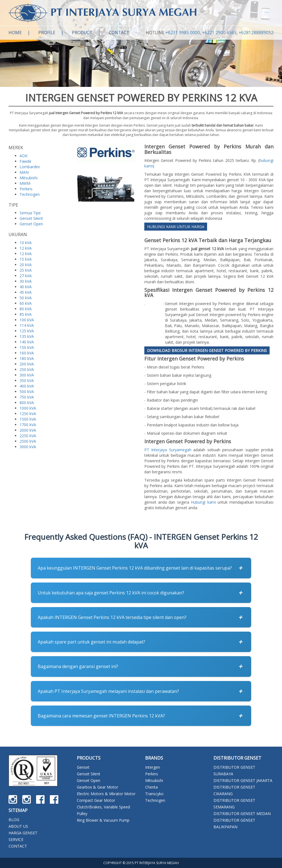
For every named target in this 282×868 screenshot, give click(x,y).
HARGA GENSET (23, 833)
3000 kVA (28, 447)
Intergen (153, 767)
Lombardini (30, 167)
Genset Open (31, 224)
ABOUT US (18, 826)
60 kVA (26, 303)
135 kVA (27, 336)
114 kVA (27, 325)
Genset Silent (31, 218)
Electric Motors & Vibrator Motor (106, 794)
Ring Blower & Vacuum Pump (103, 820)
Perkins (26, 189)
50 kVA (26, 298)
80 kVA (26, 309)
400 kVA (27, 386)
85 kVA (26, 314)
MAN (24, 172)
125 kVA (27, 331)
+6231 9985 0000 (183, 33)
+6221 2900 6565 (219, 33)
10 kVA (26, 243)
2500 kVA (28, 441)
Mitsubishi (29, 178)
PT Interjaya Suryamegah (168, 450)
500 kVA (27, 392)
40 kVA (26, 287)
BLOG (14, 820)
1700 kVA (28, 425)
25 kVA (26, 270)
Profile (47, 33)
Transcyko (154, 794)
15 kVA (26, 259)
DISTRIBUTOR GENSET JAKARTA (243, 780)
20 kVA (26, 265)
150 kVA (27, 347)
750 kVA (27, 397)
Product (82, 33)
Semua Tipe (30, 213)
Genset (83, 767)
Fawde (25, 161)
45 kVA (26, 292)
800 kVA (27, 403)
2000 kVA (28, 430)
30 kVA (26, 281)
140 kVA (27, 342)
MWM (25, 183)
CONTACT (18, 846)
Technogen (30, 194)
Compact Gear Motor (96, 800)
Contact (119, 33)
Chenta (151, 787)
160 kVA (27, 353)
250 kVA (27, 369)
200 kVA (27, 364)
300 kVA (27, 375)
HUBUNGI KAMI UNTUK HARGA (176, 227)
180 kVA (27, 358)
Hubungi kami (203, 502)
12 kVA (26, 248)
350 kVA (27, 380)
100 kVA (27, 320)
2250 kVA (28, 436)
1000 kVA (28, 408)
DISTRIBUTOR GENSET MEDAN (242, 814)
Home (15, 33)
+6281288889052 (256, 33)
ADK (24, 156)
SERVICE (16, 839)
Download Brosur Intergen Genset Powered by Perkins (207, 350)
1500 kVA (28, 419)
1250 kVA (28, 414)
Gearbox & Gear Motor (97, 787)
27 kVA (26, 276)
